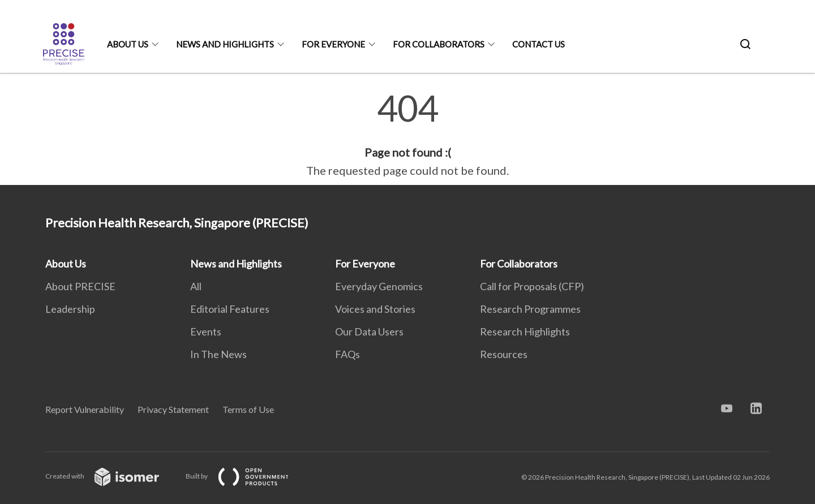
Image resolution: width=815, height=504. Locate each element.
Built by (246, 476)
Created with (111, 476)
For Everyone (333, 44)
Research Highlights (525, 331)
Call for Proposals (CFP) (532, 286)
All (196, 286)
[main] (407, 135)
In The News (218, 354)
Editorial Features (230, 309)
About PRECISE (80, 286)
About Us (128, 44)
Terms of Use (248, 409)
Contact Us (539, 44)
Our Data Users (369, 331)
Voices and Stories (375, 309)
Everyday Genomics (379, 286)
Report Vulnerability (85, 409)
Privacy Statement (173, 409)
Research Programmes (530, 309)
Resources (504, 354)
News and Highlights (225, 44)
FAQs (348, 354)
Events (206, 331)
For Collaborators (439, 44)
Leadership (70, 309)
